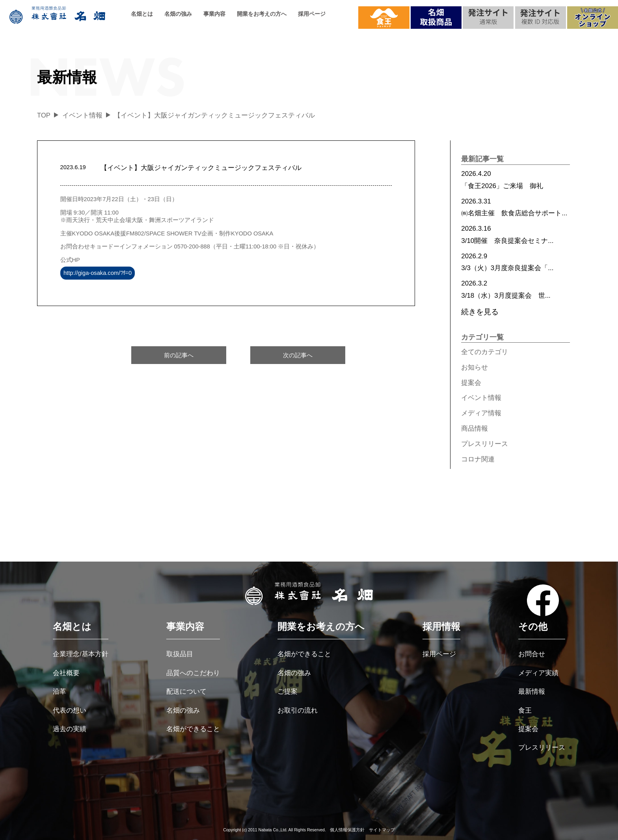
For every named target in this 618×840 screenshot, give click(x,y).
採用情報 (441, 627)
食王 (525, 710)
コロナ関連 (478, 459)
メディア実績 (538, 673)
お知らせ (475, 367)
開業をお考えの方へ (262, 14)
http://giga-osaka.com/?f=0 (98, 273)
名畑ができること (193, 729)
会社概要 (66, 673)
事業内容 (214, 14)
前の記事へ (179, 355)
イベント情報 (481, 398)
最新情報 (532, 692)
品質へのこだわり (193, 673)
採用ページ (312, 14)
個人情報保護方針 (347, 830)
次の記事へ (298, 355)
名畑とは (142, 14)
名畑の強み (178, 14)
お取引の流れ (298, 710)
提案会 (471, 383)
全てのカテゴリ (485, 352)
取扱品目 (180, 654)
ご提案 (288, 692)
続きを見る (480, 312)
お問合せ (532, 654)
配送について (186, 692)
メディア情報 (481, 413)
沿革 (60, 692)
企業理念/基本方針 (81, 654)
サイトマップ (382, 830)
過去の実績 (70, 729)
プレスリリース (485, 444)
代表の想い (70, 710)
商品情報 (475, 428)
